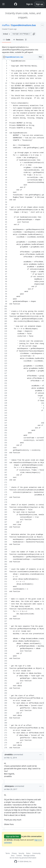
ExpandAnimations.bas (24, 25)
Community (36, 853)
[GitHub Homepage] (16, 861)
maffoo (6, 25)
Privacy (14, 853)
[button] (34, 34)
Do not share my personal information (23, 858)
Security (21, 853)
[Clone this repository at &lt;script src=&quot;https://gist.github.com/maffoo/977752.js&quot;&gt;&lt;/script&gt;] (21, 34)
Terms (8, 853)
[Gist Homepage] (16, 4)
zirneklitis (9, 755)
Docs (13, 856)
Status (28, 853)
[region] (23, 404)
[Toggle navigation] (3, 4)
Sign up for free (13, 836)
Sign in (30, 4)
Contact (19, 856)
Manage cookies (29, 856)
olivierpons (9, 786)
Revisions (20, 40)
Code (7, 40)
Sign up (39, 4)
